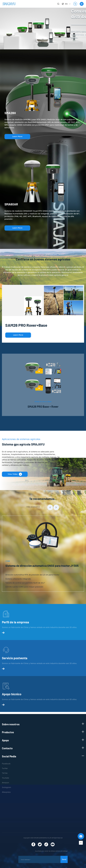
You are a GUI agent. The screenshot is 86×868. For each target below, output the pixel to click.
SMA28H (10, 113)
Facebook (6, 764)
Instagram (6, 787)
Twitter (5, 768)
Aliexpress (6, 792)
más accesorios (33, 508)
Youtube (5, 778)
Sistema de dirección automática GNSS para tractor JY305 (42, 566)
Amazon (5, 783)
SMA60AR (11, 204)
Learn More (17, 136)
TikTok (5, 773)
